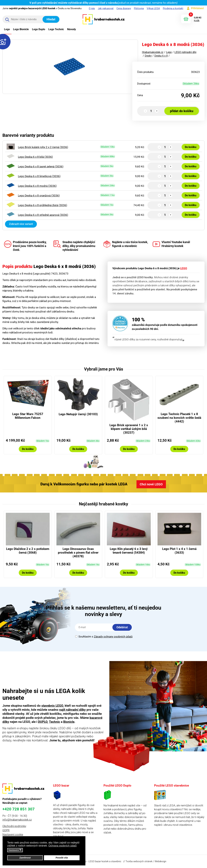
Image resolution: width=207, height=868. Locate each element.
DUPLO (43, 722)
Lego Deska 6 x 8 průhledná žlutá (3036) (43, 205)
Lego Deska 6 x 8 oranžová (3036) (39, 196)
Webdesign (160, 861)
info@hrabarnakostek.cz (17, 820)
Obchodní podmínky (14, 826)
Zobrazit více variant (21, 224)
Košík (197, 20)
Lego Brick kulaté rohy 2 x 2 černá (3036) (43, 147)
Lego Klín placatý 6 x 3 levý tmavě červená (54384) (129, 551)
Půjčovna (139, 8)
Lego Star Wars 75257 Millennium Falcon (28, 416)
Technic (54, 722)
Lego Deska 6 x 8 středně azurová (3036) (43, 215)
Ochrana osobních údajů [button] (62, 846)
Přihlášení (197, 8)
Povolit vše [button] (62, 858)
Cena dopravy (124, 8)
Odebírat (122, 627)
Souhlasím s (104, 637)
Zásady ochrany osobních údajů (113, 637)
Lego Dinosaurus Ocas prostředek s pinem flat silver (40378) (78, 553)
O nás (92, 8)
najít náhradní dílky (72, 710)
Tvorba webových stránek (139, 861)
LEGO (184, 268)
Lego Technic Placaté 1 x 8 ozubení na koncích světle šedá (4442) (179, 418)
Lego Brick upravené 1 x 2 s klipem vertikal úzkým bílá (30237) (129, 429)
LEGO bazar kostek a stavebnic (105, 861)
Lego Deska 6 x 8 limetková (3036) (39, 176)
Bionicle (69, 722)
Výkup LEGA (153, 8)
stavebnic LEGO (52, 706)
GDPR (6, 830)
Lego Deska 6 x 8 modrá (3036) (37, 186)
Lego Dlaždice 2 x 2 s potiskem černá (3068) (28, 551)
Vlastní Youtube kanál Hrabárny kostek (171, 244)
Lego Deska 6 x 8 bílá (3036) (35, 157)
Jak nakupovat (106, 8)
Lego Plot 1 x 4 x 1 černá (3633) (179, 551)
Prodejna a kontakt (173, 8)
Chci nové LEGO (151, 484)
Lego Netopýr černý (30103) (78, 414)
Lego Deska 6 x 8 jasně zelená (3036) (41, 166)
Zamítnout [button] (25, 858)
